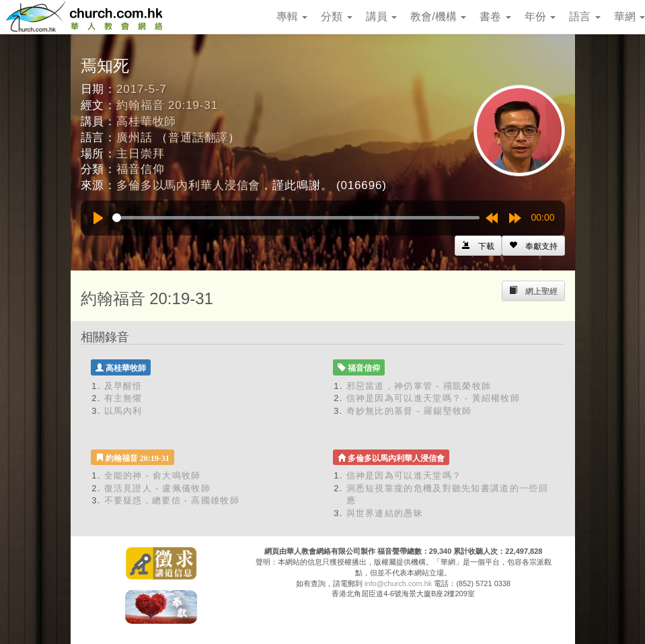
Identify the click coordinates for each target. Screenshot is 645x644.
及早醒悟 (123, 386)
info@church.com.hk (398, 583)
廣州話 (135, 138)
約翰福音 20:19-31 (167, 105)
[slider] (296, 218)
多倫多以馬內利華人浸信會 (188, 185)
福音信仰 (140, 169)
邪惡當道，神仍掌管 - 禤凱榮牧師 (419, 386)
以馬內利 (123, 411)
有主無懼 (123, 398)
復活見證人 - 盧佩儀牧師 (157, 488)
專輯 (292, 16)
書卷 (495, 16)
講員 (381, 16)
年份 (540, 16)
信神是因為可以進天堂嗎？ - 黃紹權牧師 (433, 398)
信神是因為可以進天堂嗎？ (404, 475)
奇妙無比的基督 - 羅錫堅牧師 (409, 411)
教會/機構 (438, 16)
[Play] (98, 218)
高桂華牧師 (146, 121)
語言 (584, 16)
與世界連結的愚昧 (385, 513)
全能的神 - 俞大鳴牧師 (153, 475)
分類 (336, 16)
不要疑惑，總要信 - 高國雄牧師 (172, 500)
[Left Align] (533, 246)
